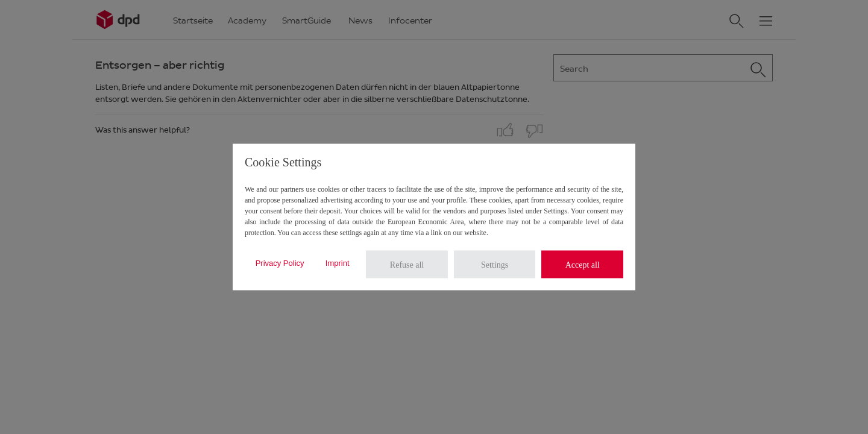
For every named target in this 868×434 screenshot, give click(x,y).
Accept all (583, 264)
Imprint (338, 263)
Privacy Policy (280, 263)
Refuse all (407, 264)
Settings (495, 264)
